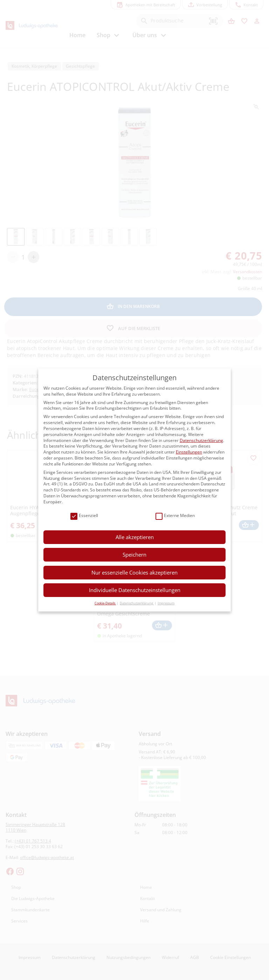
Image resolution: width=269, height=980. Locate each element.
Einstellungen (189, 452)
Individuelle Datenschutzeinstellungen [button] (135, 590)
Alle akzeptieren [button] (135, 537)
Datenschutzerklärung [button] (137, 603)
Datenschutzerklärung (201, 440)
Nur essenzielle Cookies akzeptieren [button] (134, 572)
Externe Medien (175, 516)
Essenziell (84, 516)
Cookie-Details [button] (105, 603)
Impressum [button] (166, 603)
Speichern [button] (134, 555)
